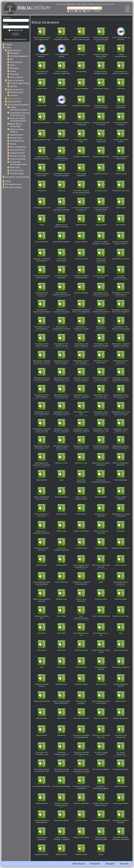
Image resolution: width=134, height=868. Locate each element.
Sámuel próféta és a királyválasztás (42, 818)
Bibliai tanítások (14, 50)
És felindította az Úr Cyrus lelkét (42, 511)
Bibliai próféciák (14, 102)
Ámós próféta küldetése (61, 239)
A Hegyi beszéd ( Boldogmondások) (101, 69)
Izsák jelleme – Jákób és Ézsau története (81, 579)
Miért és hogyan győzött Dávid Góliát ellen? (61, 698)
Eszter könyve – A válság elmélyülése (121, 511)
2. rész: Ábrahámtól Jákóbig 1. (42, 52)
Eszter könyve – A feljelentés (101, 511)
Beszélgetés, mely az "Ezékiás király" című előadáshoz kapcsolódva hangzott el (81, 443)
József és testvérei (81, 647)
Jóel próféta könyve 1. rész (81, 630)
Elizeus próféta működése (121, 494)
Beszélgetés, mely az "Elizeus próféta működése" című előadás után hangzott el (61, 443)
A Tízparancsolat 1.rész (121, 188)
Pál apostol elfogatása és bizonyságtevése (81, 732)
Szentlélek (15, 74)
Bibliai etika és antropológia (16, 125)
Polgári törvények (121, 783)
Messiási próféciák (18, 156)
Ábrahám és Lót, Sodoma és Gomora (61, 222)
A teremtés (61, 188)
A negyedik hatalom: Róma (81, 137)
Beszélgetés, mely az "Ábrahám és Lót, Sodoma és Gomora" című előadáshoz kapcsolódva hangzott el (121, 426)
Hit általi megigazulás (19, 56)
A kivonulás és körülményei (121, 103)
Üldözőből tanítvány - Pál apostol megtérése (121, 835)
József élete (61, 647)
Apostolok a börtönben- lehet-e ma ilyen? (121, 239)
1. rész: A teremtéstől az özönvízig (121, 35)
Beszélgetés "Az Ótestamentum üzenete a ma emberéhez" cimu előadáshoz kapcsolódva (61, 324)
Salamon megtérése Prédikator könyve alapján (61, 801)
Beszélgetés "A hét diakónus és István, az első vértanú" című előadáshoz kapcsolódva (101, 290)
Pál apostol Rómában (121, 766)
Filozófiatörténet (17, 141)
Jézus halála (61, 613)
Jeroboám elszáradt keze (42, 613)
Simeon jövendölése (61, 818)
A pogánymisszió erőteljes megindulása (42, 154)
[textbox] (85, 8)
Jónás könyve (42, 647)
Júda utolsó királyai (121, 647)
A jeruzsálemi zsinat (101, 86)
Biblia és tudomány (16, 80)
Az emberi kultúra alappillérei (61, 273)
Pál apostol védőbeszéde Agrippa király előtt (101, 784)
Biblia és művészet (15, 89)
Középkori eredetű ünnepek (42, 681)
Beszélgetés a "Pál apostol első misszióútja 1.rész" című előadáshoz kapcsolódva (121, 324)
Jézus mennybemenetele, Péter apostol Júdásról (81, 613)
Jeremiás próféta (101, 596)
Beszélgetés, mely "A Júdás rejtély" (101, 358)
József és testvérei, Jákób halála (101, 647)
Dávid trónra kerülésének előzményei (101, 477)
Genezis (13, 144)
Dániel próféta (42, 477)
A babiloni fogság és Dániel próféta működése (101, 52)
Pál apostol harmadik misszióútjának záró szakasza (81, 750)
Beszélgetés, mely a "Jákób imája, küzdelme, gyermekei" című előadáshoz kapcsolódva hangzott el (61, 409)
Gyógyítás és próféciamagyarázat (61, 545)
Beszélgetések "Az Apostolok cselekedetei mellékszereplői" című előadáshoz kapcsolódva (42, 460)
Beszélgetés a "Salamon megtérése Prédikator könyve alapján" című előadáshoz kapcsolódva (121, 341)
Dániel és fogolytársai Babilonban (121, 460)
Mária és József (101, 681)
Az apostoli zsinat (81, 256)
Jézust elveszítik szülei (121, 613)
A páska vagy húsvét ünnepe (121, 137)
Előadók (9, 45)
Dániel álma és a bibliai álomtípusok (101, 460)
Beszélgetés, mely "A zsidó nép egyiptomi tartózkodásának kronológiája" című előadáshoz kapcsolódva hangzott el (81, 375)
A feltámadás (81, 69)
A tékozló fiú (42, 188)
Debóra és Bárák (101, 494)
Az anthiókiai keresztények (61, 256)
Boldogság (14, 53)
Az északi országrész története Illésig (81, 273)
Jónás (121, 630)
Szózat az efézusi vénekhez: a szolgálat (61, 835)
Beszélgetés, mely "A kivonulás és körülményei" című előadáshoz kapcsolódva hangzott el (121, 358)
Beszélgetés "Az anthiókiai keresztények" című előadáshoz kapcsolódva (101, 307)
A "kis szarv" (81, 52)
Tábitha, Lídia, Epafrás (81, 835)
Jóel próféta (61, 630)
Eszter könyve (81, 511)
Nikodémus (61, 732)
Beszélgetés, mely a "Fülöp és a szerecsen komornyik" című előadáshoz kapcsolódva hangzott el (81, 392)
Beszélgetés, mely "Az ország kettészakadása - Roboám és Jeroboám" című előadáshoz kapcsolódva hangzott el (121, 375)
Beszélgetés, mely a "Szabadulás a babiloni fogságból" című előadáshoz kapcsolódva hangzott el (81, 426)
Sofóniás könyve (81, 818)
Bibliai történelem (15, 99)
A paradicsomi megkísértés (101, 137)
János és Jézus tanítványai (81, 596)
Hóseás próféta (61, 562)
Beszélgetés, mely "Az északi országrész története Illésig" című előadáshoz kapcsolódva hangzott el (101, 375)
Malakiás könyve (61, 681)
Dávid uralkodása (121, 477)
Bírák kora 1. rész (61, 460)
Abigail (42, 222)
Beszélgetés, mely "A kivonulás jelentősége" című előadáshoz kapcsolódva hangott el (42, 375)
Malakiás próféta (81, 681)
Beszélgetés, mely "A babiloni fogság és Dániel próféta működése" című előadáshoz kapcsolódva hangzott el (61, 358)
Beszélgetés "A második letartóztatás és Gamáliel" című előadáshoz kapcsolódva (121, 290)
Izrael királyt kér (121, 562)
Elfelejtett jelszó (21, 39)
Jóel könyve (42, 630)
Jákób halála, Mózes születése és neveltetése (121, 579)
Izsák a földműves (61, 579)
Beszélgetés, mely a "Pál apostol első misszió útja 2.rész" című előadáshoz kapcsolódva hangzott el (121, 409)
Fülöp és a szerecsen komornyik (101, 528)
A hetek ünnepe (42, 86)
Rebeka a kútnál (42, 801)
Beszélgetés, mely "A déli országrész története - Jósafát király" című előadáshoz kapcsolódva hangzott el (81, 358)
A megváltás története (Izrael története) (20, 114)
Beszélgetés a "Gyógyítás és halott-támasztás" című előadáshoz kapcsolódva (81, 324)
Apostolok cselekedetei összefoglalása (42, 256)
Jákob (101, 579)
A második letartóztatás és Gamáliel (101, 120)
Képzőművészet (17, 92)
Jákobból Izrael (61, 596)
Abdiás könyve (121, 205)
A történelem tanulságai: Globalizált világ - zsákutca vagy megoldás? (61, 205)
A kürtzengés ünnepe (61, 120)
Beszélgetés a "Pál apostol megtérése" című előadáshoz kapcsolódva (81, 341)
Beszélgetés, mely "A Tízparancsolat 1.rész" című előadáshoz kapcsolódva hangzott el (61, 375)
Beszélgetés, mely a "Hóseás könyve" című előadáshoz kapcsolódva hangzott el (121, 392)
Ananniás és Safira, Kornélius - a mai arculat (101, 239)
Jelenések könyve (17, 150)
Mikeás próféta (42, 715)
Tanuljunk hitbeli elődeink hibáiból (101, 835)
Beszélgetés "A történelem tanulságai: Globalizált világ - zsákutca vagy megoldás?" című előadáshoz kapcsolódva (61, 307)
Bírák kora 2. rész (81, 460)
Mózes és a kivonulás (81, 715)
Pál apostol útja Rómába (42, 783)
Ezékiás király (61, 528)
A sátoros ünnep (121, 171)
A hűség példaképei (81, 86)
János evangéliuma (18, 147)
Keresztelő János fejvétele (101, 664)
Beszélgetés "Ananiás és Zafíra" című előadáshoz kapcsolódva (81, 307)
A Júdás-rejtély (61, 103)
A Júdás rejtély (42, 103)
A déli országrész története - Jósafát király (61, 69)
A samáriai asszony (101, 171)
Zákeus (101, 852)
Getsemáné (121, 528)
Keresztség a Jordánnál (121, 664)
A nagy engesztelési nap (42, 137)
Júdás (42, 664)
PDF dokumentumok (13, 187)
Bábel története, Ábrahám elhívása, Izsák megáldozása (61, 290)
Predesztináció (16, 62)
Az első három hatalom (121, 256)
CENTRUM (27, 8)
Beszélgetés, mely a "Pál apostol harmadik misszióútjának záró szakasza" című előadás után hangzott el (42, 426)
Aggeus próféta (101, 222)
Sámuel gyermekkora (121, 801)
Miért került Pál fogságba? (81, 698)
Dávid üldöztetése (61, 494)
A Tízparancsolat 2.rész (42, 205)
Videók (8, 181)
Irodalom (14, 95)
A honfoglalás (61, 86)
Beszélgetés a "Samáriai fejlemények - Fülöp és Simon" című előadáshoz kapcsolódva (42, 358)
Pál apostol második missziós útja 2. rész (61, 766)
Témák (8, 48)
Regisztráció (9, 39)
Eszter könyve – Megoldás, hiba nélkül (42, 528)
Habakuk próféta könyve (121, 545)
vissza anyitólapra (127, 8)
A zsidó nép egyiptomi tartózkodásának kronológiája (101, 205)
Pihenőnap (14, 68)
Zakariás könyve (17, 170)
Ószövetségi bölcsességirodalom (18, 163)
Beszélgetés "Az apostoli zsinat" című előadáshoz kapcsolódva (121, 307)
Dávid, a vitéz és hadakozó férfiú (81, 494)
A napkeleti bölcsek (61, 137)
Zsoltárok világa (17, 173)
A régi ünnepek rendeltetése (81, 171)
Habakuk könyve (81, 545)
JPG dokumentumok (13, 184)
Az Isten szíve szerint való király (101, 273)
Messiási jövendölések (42, 698)
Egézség (13, 86)
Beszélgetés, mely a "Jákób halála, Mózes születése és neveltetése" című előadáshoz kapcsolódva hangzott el (42, 409)
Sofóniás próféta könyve (101, 818)
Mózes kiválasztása (101, 715)
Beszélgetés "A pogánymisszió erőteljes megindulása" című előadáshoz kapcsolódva (42, 307)
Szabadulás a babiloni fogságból (121, 818)
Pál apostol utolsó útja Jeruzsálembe (81, 783)
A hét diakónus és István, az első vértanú (121, 69)
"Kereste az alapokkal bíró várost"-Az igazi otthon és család (101, 35)
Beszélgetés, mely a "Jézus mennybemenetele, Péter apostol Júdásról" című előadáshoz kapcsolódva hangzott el (81, 409)
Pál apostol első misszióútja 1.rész (42, 749)
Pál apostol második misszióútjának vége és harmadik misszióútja (81, 767)
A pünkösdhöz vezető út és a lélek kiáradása (61, 171)
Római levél (15, 167)
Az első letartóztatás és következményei (42, 273)
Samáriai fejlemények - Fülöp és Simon (101, 801)
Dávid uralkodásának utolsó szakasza (42, 494)
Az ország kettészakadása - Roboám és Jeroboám (121, 273)
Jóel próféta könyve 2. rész (101, 630)
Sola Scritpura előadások (18, 105)
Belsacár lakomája (81, 290)
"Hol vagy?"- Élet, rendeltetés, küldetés (61, 35)
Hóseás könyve (42, 562)
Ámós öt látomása (42, 239)
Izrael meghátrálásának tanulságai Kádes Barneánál (42, 579)
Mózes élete (61, 715)
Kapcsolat (124, 864)
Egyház (13, 71)
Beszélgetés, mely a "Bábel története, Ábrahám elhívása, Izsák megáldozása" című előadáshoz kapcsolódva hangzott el (42, 392)
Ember (13, 65)
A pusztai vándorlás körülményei (42, 171)
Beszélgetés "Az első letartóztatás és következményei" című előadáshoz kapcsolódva (42, 324)
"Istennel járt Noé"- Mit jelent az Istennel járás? (81, 35)
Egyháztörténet (17, 135)
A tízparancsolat (101, 188)
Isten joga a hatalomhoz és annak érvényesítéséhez (101, 562)
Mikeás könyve (121, 698)
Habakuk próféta (101, 545)
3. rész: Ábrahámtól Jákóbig (61, 52)
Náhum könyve (42, 732)
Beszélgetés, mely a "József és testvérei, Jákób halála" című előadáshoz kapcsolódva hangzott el (101, 409)
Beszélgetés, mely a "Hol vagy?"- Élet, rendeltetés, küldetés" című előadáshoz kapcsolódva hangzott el (101, 392)
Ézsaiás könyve (16, 138)
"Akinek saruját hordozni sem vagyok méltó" (42, 35)
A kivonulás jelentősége (42, 120)
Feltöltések (95, 864)
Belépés (16, 34)
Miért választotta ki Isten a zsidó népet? (101, 698)
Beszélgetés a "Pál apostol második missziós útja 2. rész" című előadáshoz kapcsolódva (42, 341)
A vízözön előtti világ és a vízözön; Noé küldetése (81, 205)
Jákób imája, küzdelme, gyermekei (42, 596)
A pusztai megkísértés (81, 154)
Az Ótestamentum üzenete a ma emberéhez (42, 290)
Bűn (12, 59)
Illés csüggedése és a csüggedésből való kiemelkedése (81, 562)
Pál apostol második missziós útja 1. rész (42, 766)
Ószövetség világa (18, 159)
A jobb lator (121, 86)
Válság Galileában (42, 852)
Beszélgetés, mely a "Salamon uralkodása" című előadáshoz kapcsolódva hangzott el (61, 426)
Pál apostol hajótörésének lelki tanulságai (61, 750)
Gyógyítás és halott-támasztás (42, 545)
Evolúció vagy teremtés (20, 83)
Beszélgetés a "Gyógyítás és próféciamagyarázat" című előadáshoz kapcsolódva (101, 324)
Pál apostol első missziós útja (121, 732)
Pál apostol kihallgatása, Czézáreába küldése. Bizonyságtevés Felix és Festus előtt (121, 750)
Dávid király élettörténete (81, 477)
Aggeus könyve (81, 222)
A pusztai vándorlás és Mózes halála (121, 154)
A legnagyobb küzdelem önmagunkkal (81, 120)
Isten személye (16, 77)
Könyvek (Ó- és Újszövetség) (17, 177)
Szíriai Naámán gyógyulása (42, 835)
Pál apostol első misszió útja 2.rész (101, 732)
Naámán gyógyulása (121, 715)
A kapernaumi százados (81, 103)
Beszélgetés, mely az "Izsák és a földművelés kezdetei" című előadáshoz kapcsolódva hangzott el (121, 443)
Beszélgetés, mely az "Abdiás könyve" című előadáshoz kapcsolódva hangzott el (101, 426)
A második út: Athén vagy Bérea (121, 120)
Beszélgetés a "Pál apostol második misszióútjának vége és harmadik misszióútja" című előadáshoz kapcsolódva (61, 341)
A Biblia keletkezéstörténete (19, 109)
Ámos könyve (121, 222)
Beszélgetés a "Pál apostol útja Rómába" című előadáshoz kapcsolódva (101, 341)
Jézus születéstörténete (101, 613)
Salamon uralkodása (81, 801)
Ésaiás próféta (61, 511)
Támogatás (110, 864)
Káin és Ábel (61, 664)
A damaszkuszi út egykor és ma (42, 69)
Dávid (61, 477)
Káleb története (81, 664)
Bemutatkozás (79, 864)
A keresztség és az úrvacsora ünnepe (101, 103)
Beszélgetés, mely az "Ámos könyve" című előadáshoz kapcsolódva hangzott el (42, 443)
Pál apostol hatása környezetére (101, 749)
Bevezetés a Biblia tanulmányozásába (18, 120)
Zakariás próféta (81, 852)
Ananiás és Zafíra (81, 239)
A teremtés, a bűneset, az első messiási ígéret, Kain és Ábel (81, 188)
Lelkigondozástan (17, 153)
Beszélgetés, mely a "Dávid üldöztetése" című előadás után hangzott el (61, 392)
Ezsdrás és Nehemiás (81, 528)
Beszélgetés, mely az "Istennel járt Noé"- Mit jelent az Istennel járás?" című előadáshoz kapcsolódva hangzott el (101, 443)
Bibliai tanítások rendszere (17, 131)
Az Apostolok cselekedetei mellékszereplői (101, 256)
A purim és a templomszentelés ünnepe (61, 154)
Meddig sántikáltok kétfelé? (121, 681)
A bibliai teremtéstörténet (121, 52)
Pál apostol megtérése (101, 766)
